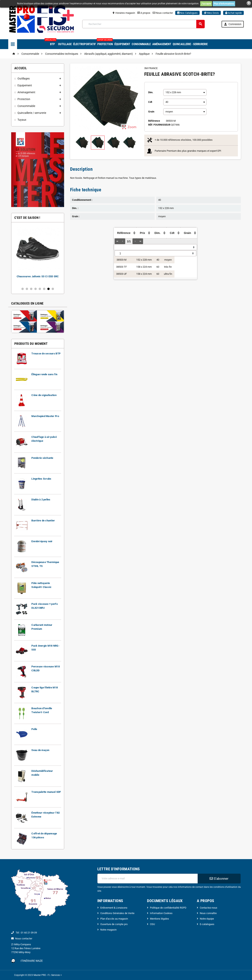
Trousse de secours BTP (46, 354)
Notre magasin (108, 930)
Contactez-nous (209, 908)
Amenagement (26, 92)
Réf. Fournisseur (159, 125)
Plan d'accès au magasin (114, 919)
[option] (38, 255)
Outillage (65, 44)
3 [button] (31, 289)
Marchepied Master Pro (45, 416)
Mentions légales (159, 919)
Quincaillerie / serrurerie (32, 113)
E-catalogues (207, 924)
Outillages (24, 78)
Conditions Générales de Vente (117, 913)
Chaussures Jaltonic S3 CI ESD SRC (38, 276)
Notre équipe (207, 919)
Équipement (122, 44)
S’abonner (219, 879)
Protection (105, 43)
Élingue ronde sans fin (44, 374)
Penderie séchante (42, 458)
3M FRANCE (151, 68)
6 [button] (44, 289)
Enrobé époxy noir (42, 541)
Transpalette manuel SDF (46, 792)
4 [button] (36, 289)
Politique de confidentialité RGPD (168, 908)
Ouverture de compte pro (114, 924)
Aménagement (162, 44)
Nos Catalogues (187, 13)
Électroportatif (84, 44)
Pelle (34, 729)
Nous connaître (208, 913)
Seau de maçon (40, 750)
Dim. (151, 92)
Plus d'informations (224, 4)
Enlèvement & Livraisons (114, 908)
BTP (52, 43)
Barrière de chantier (43, 521)
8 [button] (53, 289)
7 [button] (48, 289)
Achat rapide (233, 13)
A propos (144, 13)
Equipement (25, 85)
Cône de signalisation (44, 395)
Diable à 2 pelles (41, 500)
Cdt (150, 102)
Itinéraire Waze (32, 961)
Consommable (141, 44)
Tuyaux (22, 120)
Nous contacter (163, 13)
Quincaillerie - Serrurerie (190, 44)
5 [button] (40, 289)
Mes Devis (211, 13)
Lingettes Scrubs (41, 479)
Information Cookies (161, 913)
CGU (152, 924)
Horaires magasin (124, 13)
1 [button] (23, 289)
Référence (154, 121)
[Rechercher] (143, 24)
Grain (151, 112)
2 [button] (27, 289)
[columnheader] (123, 233)
